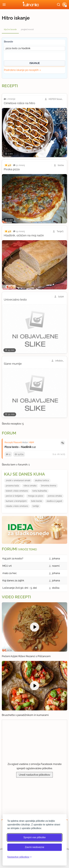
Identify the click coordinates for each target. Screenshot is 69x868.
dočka (56, 588)
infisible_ (60, 361)
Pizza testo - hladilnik (18, 447)
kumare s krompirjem (16, 501)
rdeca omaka (30, 486)
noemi (56, 566)
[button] (64, 5)
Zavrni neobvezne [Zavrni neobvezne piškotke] (34, 847)
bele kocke (37, 501)
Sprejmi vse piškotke (34, 837)
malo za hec (10, 573)
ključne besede (10, 29)
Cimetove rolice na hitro (19, 103)
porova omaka (55, 496)
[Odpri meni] (4, 5)
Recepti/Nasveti (13, 442)
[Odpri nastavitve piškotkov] (19, 857)
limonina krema (49, 486)
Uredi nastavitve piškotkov (34, 775)
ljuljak (61, 297)
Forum (9, 433)
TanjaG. (60, 231)
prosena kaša (12, 486)
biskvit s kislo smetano (17, 491)
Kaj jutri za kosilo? (13, 558)
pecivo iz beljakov (14, 496)
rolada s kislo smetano (17, 506)
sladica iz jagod (54, 501)
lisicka (61, 165)
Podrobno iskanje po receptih (21, 70)
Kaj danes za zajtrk (13, 580)
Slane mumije (13, 364)
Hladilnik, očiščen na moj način (24, 235)
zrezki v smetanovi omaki (18, 480)
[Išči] (59, 5)
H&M (31, 442)
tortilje (36, 506)
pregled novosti (27, 29)
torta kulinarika (40, 491)
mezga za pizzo (35, 496)
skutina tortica (42, 480)
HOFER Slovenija (56, 99)
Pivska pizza (12, 169)
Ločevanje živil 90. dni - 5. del (20, 588)
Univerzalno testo (15, 299)
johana (56, 558)
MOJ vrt (7, 566)
